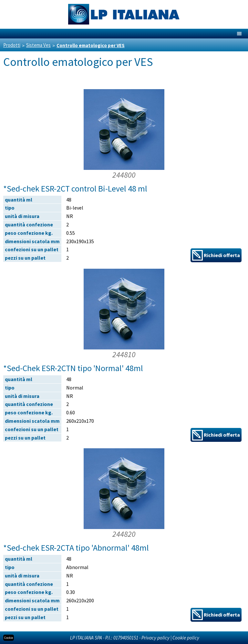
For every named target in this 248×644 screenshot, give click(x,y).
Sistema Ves (38, 45)
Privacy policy (155, 638)
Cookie (9, 638)
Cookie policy (186, 638)
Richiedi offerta (216, 255)
